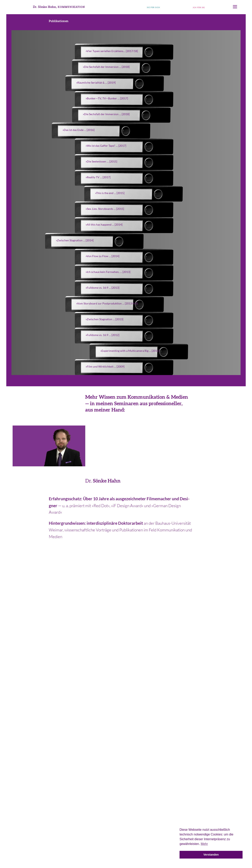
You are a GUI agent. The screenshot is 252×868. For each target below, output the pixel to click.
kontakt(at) (206, 663)
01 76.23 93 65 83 (126, 663)
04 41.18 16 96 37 (46, 663)
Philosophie (228, 770)
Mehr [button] (204, 844)
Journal (232, 763)
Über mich (230, 777)
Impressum (126, 860)
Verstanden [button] (211, 855)
